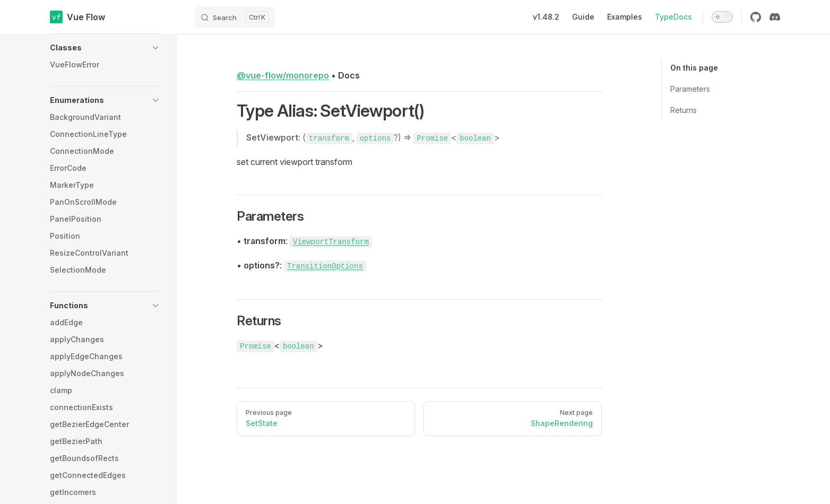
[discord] (775, 17)
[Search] (235, 17)
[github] (756, 17)
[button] (105, 48)
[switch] (722, 17)
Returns (684, 110)
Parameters (690, 89)
